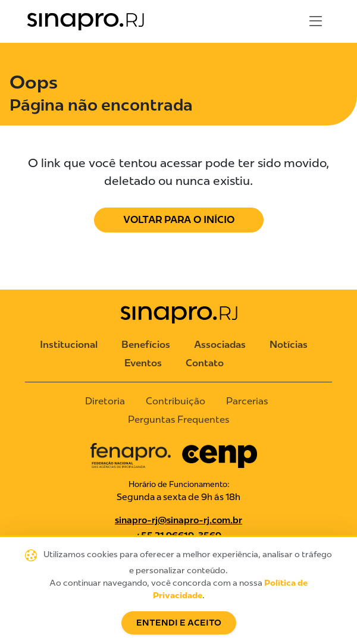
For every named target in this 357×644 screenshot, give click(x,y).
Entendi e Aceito (179, 623)
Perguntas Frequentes (178, 420)
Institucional (69, 345)
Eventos (143, 363)
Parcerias (247, 401)
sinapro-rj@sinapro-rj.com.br (178, 520)
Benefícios (146, 345)
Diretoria (105, 401)
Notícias (289, 345)
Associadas (220, 345)
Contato (205, 363)
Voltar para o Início (179, 220)
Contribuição (176, 401)
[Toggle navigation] (316, 21)
